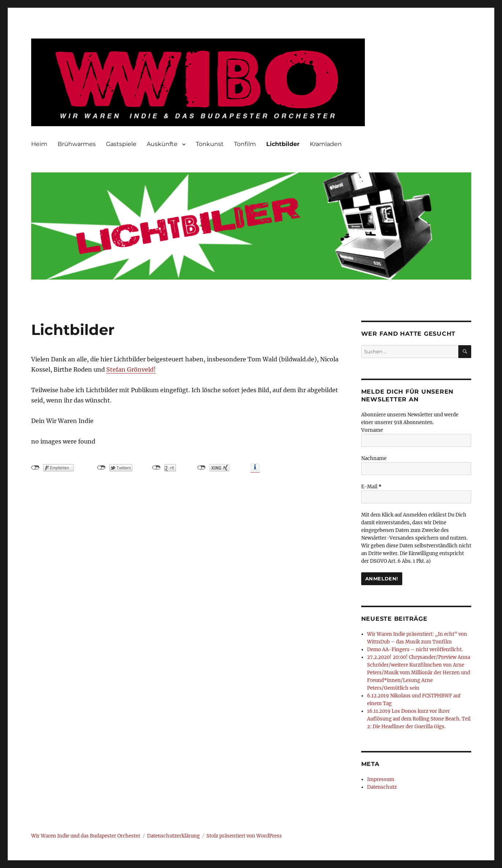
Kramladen (326, 144)
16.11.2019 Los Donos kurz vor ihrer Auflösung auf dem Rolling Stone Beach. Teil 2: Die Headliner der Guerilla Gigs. (419, 719)
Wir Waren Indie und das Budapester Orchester (86, 836)
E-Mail (371, 487)
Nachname (374, 458)
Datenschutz (382, 787)
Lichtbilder (283, 144)
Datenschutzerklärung (173, 836)
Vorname (372, 430)
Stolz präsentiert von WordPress (244, 836)
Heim (39, 144)
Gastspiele (121, 144)
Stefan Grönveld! (131, 369)
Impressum (381, 779)
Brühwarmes (77, 144)
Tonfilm (245, 144)
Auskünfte (162, 144)
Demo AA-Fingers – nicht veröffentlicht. (415, 650)
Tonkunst (210, 144)
